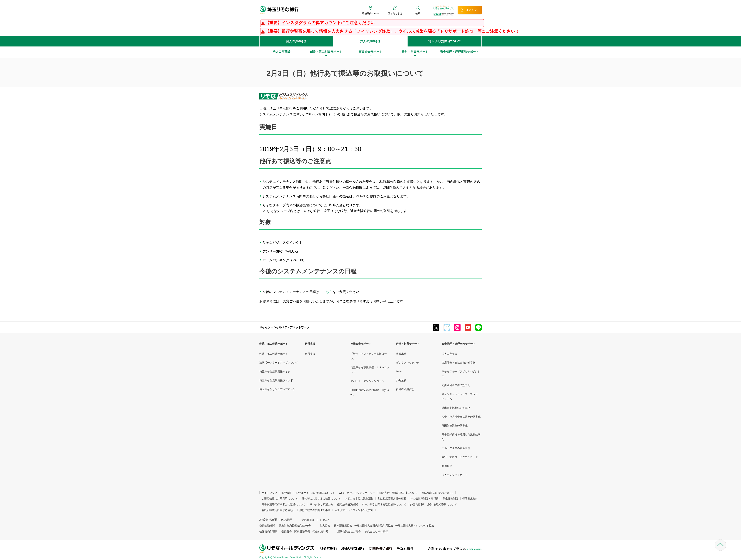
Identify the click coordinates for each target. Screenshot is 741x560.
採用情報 (286, 493)
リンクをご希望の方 (321, 504)
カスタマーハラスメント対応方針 (354, 510)
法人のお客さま (370, 41)
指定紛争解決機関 (348, 504)
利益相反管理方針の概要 (392, 499)
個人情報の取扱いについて (438, 493)
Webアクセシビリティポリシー (357, 493)
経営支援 (310, 344)
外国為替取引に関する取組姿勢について (433, 504)
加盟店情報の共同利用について (280, 499)
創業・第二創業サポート (274, 344)
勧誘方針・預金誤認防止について (399, 493)
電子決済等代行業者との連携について (284, 504)
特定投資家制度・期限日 (424, 499)
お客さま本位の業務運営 (359, 499)
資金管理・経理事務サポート (458, 344)
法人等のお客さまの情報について (321, 499)
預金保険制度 (451, 499)
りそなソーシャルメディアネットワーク (284, 327)
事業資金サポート (361, 344)
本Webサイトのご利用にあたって (315, 493)
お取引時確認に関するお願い (278, 510)
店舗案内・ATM (370, 13)
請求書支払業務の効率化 (456, 408)
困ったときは (395, 13)
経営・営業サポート (408, 344)
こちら (328, 292)
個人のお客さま (296, 41)
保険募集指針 (470, 499)
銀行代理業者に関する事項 (315, 510)
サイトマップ (269, 493)
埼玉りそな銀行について (445, 41)
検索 (418, 13)
